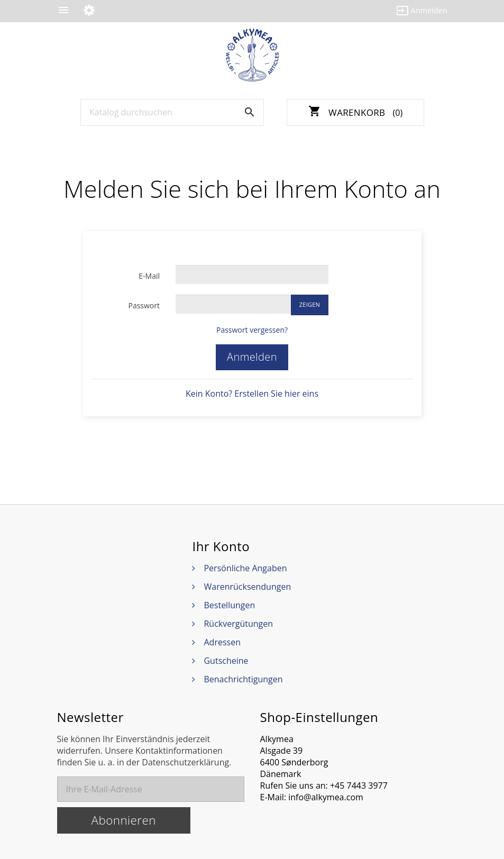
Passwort (144, 305)
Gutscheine (226, 661)
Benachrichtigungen (243, 679)
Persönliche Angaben (245, 568)
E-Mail (149, 276)
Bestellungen (229, 605)
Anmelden (252, 357)
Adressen (222, 642)
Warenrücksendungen (247, 587)
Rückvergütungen (238, 624)
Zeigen (310, 304)
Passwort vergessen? (252, 330)
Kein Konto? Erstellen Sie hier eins (252, 394)
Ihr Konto (221, 546)
